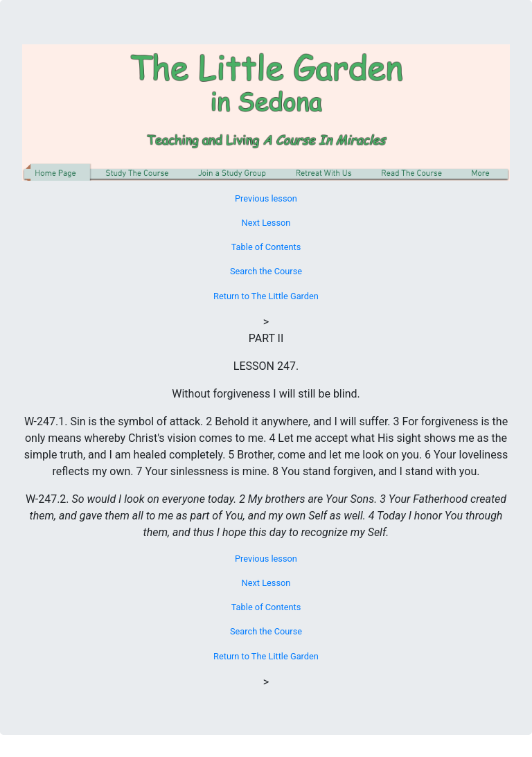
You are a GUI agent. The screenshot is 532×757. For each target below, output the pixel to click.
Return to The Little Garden (266, 296)
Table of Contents (266, 247)
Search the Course (266, 271)
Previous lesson (266, 198)
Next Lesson (266, 223)
